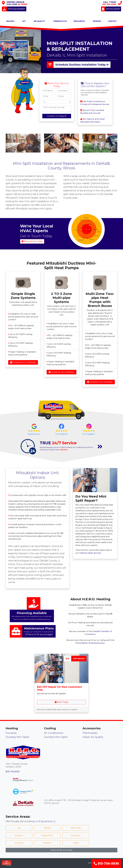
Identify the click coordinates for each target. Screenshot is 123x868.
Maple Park (47, 835)
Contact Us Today (57, 116)
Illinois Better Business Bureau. (90, 643)
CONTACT (112, 21)
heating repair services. (90, 553)
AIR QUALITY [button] (40, 21)
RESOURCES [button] (80, 21)
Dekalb (47, 828)
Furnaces (11, 733)
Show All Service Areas (61, 850)
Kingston (19, 835)
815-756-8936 (106, 863)
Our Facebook (62, 434)
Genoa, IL (33, 821)
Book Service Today (32, 241)
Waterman (76, 828)
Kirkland (47, 843)
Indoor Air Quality (93, 737)
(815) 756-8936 (13, 772)
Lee (19, 828)
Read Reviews (34, 434)
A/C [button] (25, 21)
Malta (76, 843)
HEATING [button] (11, 21)
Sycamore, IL (48, 821)
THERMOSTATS (60, 21)
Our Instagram (89, 434)
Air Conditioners (54, 733)
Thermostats (90, 733)
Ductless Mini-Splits (17, 737)
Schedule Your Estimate (23, 362)
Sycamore (76, 835)
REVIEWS (97, 21)
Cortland (19, 843)
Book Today (62, 702)
